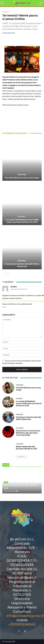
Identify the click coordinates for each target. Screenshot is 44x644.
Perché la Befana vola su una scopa (22, 178)
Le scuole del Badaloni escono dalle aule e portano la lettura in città (22, 221)
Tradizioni (22, 175)
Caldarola (20, 428)
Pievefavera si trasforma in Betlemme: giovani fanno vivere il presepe (28, 433)
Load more (22, 457)
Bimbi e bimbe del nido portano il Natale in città (27, 448)
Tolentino (20, 444)
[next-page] (8, 274)
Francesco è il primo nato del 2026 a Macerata (22, 265)
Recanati (22, 216)
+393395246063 (22, 624)
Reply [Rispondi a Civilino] (4, 307)
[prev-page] (4, 274)
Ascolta (6, 12)
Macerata (22, 261)
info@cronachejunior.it (25, 616)
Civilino (14, 287)
